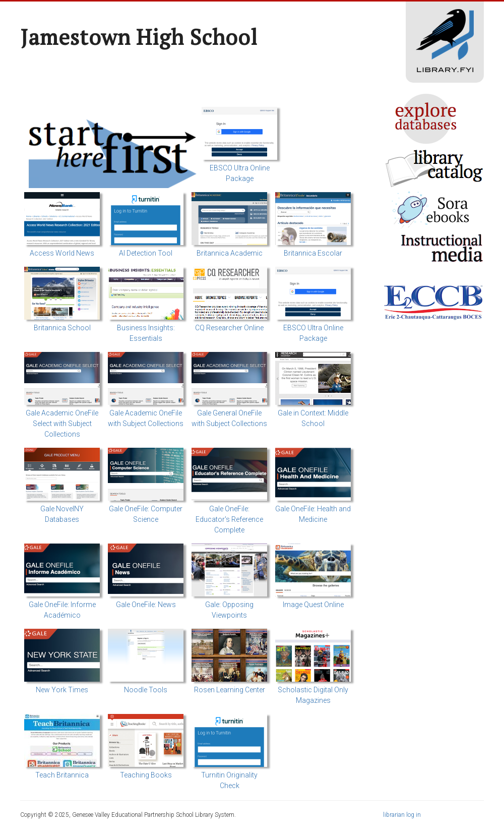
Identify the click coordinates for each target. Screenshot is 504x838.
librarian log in (402, 815)
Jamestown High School (139, 37)
